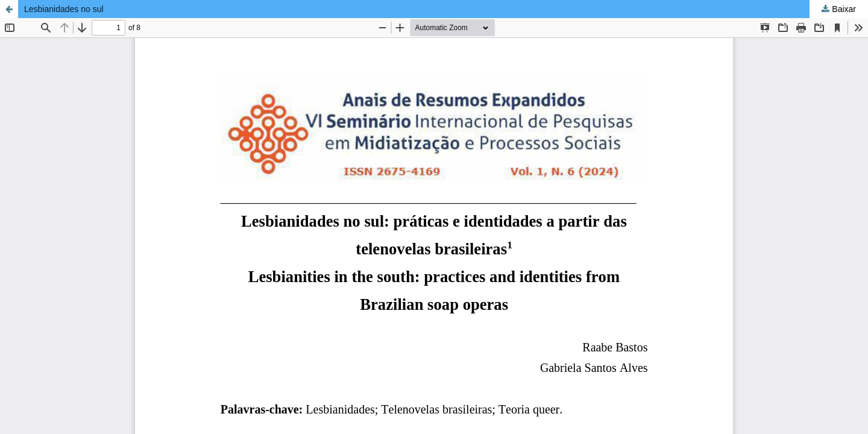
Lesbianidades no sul (64, 9)
